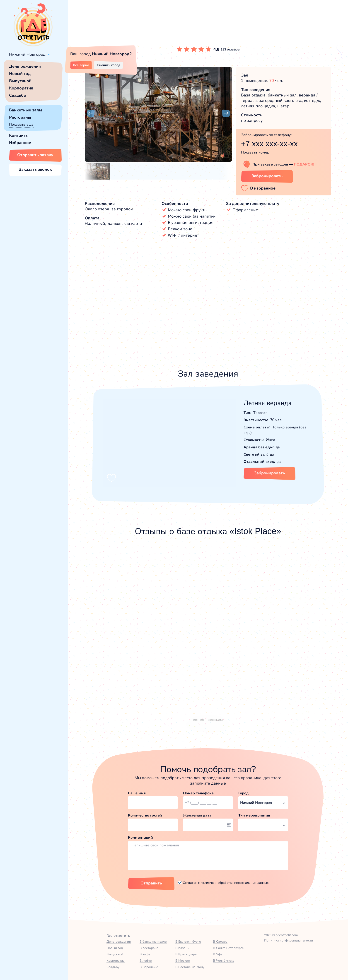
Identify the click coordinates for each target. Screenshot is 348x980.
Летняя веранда (268, 403)
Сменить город (109, 65)
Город (244, 793)
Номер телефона (198, 793)
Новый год (20, 74)
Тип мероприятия (254, 815)
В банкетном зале (153, 942)
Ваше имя (137, 793)
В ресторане (149, 948)
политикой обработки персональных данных (234, 883)
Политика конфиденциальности (289, 940)
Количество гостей (145, 815)
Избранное (20, 143)
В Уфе (218, 954)
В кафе (145, 954)
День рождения (25, 66)
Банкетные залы (26, 110)
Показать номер (255, 152)
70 (272, 81)
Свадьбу (113, 967)
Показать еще (21, 124)
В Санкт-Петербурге (228, 948)
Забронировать (269, 473)
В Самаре (220, 942)
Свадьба (17, 95)
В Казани (182, 948)
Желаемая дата (197, 815)
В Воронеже (149, 967)
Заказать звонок (35, 169)
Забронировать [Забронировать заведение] (267, 176)
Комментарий (140, 837)
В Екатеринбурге (188, 942)
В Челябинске (224, 961)
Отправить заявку (35, 155)
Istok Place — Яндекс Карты (208, 720)
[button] (91, 113)
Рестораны (20, 117)
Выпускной (20, 81)
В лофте (146, 961)
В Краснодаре (186, 954)
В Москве (183, 961)
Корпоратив (21, 88)
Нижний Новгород (27, 54)
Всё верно (81, 65)
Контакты (19, 135)
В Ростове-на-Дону (190, 967)
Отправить (151, 883)
